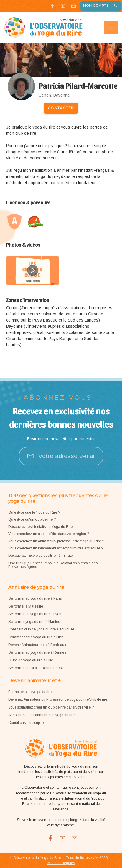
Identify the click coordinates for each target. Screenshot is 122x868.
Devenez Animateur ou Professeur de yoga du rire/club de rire (58, 699)
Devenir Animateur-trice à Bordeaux (37, 645)
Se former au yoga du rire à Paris (35, 598)
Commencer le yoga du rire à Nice (36, 637)
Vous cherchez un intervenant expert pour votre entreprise (55, 548)
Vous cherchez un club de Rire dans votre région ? (49, 534)
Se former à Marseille (26, 606)
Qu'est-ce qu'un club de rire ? (32, 519)
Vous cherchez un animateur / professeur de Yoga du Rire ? (56, 541)
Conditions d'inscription (27, 723)
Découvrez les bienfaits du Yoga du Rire (41, 527)
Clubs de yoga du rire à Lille (31, 660)
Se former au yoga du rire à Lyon (35, 614)
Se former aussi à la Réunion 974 (35, 668)
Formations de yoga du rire (30, 692)
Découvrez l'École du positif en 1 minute (41, 556)
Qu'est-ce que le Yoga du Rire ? (34, 512)
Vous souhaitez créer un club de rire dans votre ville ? (51, 707)
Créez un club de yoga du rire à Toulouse (41, 629)
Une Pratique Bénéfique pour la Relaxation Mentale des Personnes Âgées (53, 565)
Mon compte (100, 6)
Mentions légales (61, 863)
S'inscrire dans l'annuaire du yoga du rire (41, 715)
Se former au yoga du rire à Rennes (37, 652)
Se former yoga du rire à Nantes (34, 622)
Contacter (61, 108)
